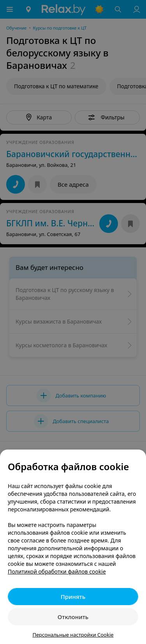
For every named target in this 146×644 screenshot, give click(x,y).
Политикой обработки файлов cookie (57, 571)
